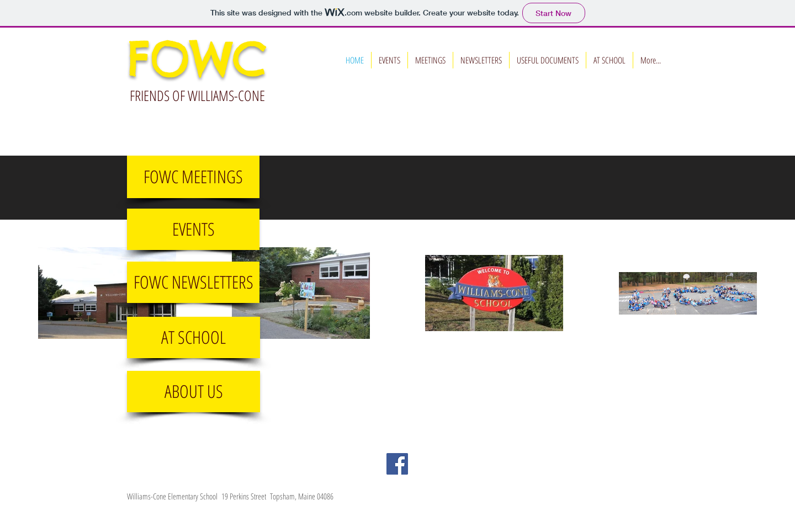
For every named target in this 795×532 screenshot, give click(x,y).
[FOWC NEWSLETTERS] (193, 282)
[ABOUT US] (194, 392)
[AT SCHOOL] (194, 337)
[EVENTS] (193, 229)
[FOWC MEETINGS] (193, 177)
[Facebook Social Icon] (397, 464)
